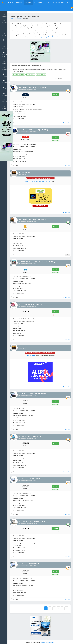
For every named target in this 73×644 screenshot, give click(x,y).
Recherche (11, 3)
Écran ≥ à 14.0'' (30, 75)
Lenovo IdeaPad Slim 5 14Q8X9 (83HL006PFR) (32, 87)
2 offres (67, 255)
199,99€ (55, 312)
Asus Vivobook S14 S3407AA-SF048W (30, 436)
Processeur (5, 69)
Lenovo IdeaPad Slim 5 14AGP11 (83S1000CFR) (33, 219)
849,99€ (55, 444)
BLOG (69, 3)
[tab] (4, 15)
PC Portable (28, 3)
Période (5, 22)
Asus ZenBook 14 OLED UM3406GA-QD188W (32, 394)
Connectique (5, 82)
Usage (4, 28)
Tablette (47, 3)
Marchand (5, 47)
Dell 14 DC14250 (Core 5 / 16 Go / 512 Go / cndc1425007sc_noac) (38, 262)
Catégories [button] (20, 3)
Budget (5, 15)
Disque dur (5, 55)
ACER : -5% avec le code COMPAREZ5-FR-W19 (38, 181)
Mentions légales (50, 642)
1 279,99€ (55, 401)
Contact (43, 642)
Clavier (5, 94)
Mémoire (5, 62)
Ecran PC (40, 3)
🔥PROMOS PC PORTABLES (58, 3)
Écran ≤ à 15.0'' (41, 75)
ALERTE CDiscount (30, 356)
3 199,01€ (55, 137)
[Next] (62, 608)
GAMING (5, 75)
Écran (4, 35)
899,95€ (55, 95)
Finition (5, 101)
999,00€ (55, 269)
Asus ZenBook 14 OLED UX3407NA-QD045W (32, 521)
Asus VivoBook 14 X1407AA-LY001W (29, 479)
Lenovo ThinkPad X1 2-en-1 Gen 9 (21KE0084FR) (33, 130)
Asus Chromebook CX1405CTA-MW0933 (31, 304)
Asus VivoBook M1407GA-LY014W (29, 564)
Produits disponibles (18, 75)
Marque (5, 41)
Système (5, 88)
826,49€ (55, 227)
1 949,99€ (55, 529)
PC (34, 3)
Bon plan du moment (25, 172)
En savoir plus (66, 123)
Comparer (15, 123)
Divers (4, 107)
